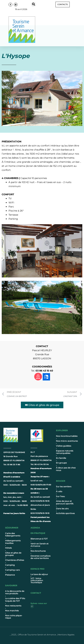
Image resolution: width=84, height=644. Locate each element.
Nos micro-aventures (67, 441)
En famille (61, 458)
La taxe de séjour (39, 574)
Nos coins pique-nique (14, 617)
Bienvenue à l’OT (39, 539)
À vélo (59, 491)
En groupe (61, 463)
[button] (34, 4)
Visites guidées (64, 446)
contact (36, 593)
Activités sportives (65, 513)
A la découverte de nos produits (15, 592)
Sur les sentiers (64, 486)
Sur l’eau (60, 496)
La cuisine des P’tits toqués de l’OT (15, 600)
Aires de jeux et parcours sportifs (65, 502)
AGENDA (35, 528)
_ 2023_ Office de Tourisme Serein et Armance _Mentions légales (42, 635)
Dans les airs (62, 509)
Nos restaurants (13, 606)
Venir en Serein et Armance (40, 545)
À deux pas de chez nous (66, 469)
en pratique (38, 533)
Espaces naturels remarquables (65, 452)
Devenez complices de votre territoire (41, 557)
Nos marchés (12, 611)
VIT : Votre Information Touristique (37, 580)
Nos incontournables (67, 436)
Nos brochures (38, 551)
